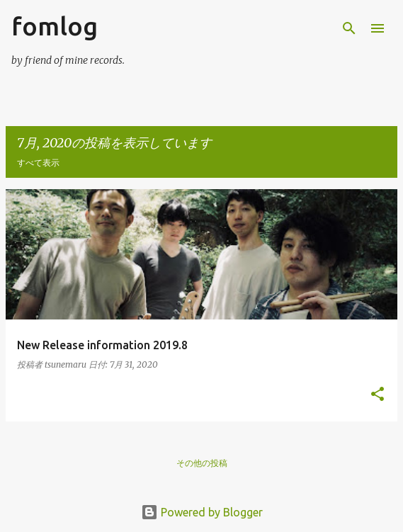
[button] (378, 395)
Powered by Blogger (202, 512)
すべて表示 (38, 163)
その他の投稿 (202, 463)
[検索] (349, 28)
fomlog (55, 26)
